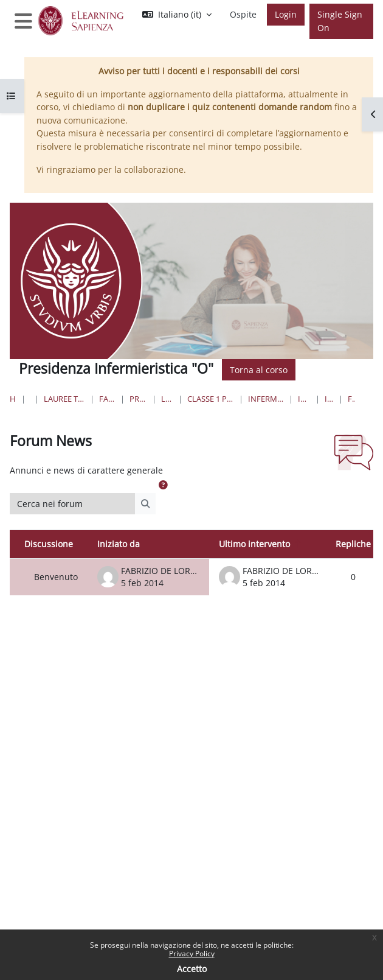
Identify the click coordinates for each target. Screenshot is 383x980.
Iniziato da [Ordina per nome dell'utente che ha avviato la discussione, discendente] (119, 544)
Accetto (192, 969)
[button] (177, 15)
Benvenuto (56, 577)
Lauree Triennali (167, 399)
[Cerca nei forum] (73, 504)
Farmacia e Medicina (107, 399)
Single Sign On (340, 21)
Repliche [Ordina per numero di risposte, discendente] (353, 544)
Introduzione (329, 399)
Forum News (351, 399)
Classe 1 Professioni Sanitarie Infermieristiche (211, 399)
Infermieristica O (304, 399)
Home (13, 399)
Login (286, 14)
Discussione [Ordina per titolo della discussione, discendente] (49, 544)
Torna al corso (259, 370)
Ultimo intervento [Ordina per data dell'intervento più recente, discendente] (254, 544)
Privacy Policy (192, 954)
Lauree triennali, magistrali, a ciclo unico (64, 399)
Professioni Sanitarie (138, 399)
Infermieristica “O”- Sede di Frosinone (266, 399)
